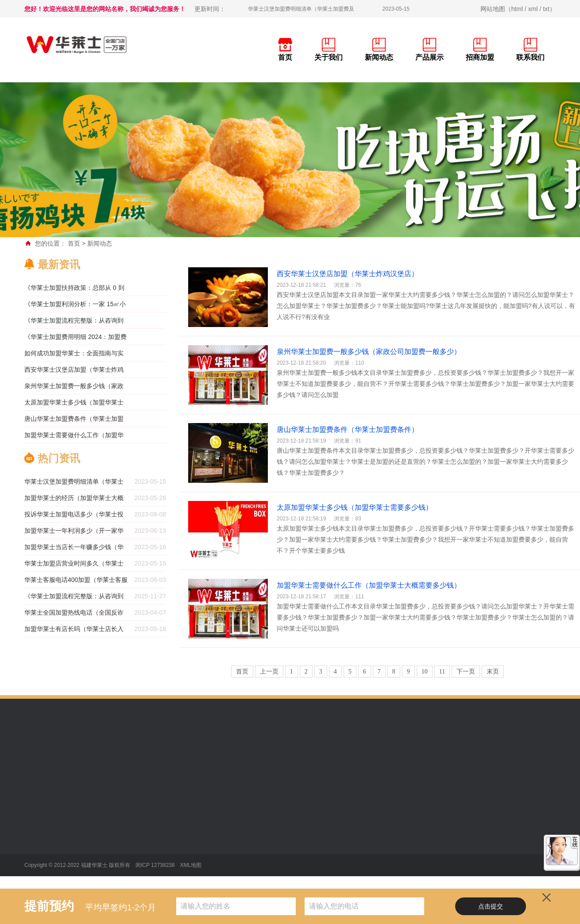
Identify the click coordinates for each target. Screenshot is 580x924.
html (517, 9)
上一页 (269, 672)
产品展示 (429, 57)
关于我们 (329, 57)
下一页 (466, 672)
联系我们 (530, 57)
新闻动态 (379, 57)
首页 (285, 57)
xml (533, 9)
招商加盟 (480, 57)
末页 (493, 672)
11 (442, 672)
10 (425, 672)
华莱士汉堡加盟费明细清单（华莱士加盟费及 (301, 9)
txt (546, 9)
